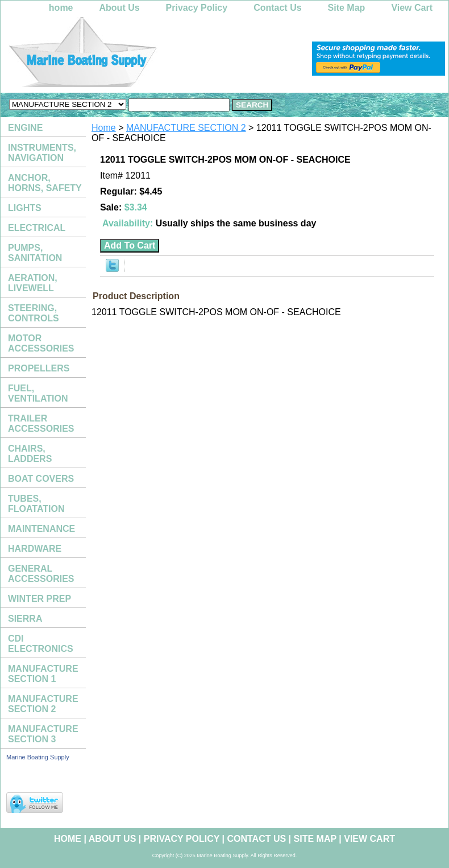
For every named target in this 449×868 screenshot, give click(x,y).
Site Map (347, 8)
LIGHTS (25, 208)
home (61, 8)
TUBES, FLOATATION (36, 504)
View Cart (412, 8)
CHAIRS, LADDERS (30, 454)
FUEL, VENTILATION (38, 393)
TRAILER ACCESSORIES (41, 423)
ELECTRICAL (37, 228)
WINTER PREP (40, 599)
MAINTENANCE (41, 529)
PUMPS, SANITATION (35, 253)
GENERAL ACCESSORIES (41, 574)
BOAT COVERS (41, 479)
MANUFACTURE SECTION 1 (43, 674)
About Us (120, 8)
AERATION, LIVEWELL (33, 283)
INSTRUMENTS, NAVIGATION (42, 153)
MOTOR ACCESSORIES (41, 343)
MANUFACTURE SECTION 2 (186, 128)
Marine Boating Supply (38, 757)
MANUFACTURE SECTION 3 (43, 734)
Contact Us (277, 8)
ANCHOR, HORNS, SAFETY (45, 183)
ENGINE (25, 128)
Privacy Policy (197, 8)
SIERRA (25, 619)
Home (104, 128)
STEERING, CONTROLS (34, 313)
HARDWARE (35, 549)
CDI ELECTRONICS (41, 644)
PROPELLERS (39, 368)
